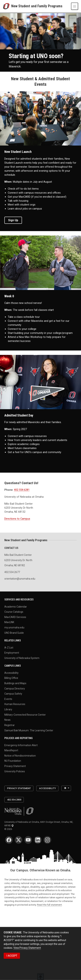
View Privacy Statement (27, 948)
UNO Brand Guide (14, 633)
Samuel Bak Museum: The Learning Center (29, 730)
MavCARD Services (15, 617)
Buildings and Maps (15, 683)
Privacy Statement (15, 766)
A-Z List (9, 647)
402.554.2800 (14, 800)
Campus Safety (13, 694)
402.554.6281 (22, 490)
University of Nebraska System (22, 658)
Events (8, 699)
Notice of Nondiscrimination (20, 755)
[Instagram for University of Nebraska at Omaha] (47, 840)
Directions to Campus (17, 519)
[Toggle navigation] (75, 6)
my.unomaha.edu (14, 627)
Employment (12, 653)
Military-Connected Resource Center (25, 715)
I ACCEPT (12, 956)
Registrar (10, 725)
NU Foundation (13, 761)
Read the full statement (49, 905)
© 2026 (9, 829)
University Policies (15, 771)
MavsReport (11, 750)
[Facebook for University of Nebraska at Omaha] (9, 840)
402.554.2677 (12, 572)
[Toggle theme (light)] (66, 788)
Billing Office (11, 678)
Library (8, 709)
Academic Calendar (16, 606)
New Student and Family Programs (37, 6)
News (7, 720)
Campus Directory (15, 688)
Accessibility (11, 673)
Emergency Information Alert (21, 745)
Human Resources (15, 704)
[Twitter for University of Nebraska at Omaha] (19, 840)
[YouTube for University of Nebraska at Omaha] (28, 840)
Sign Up (13, 220)
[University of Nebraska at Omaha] (7, 6)
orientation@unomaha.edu (20, 579)
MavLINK (9, 622)
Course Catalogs (14, 612)
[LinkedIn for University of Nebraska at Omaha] (38, 840)
